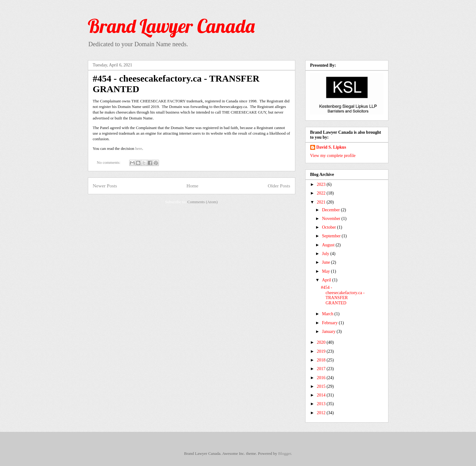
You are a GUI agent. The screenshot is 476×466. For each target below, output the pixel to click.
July (326, 254)
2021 (322, 202)
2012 (322, 413)
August (329, 245)
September (332, 236)
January (329, 332)
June (326, 262)
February (330, 323)
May (326, 271)
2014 (322, 395)
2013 (322, 404)
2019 (322, 351)
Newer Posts (105, 186)
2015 (322, 386)
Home (192, 186)
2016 (322, 378)
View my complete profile (333, 156)
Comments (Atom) (202, 202)
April (327, 280)
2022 (322, 193)
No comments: (109, 162)
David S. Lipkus (331, 147)
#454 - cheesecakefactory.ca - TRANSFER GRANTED (343, 295)
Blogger (285, 453)
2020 (322, 342)
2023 (322, 184)
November (332, 219)
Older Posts (279, 186)
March (328, 314)
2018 (322, 360)
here (138, 148)
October (330, 227)
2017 (322, 369)
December (331, 210)
